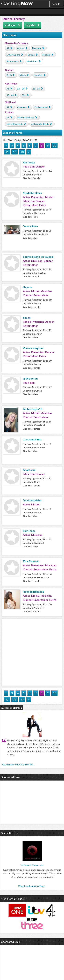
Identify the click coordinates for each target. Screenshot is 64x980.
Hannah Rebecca (33, 592)
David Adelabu (32, 500)
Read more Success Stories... (18, 764)
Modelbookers (32, 193)
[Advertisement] (32, 652)
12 (15, 152)
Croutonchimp (32, 439)
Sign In (56, 4)
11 (7, 152)
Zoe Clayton (31, 561)
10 (54, 145)
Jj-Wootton (30, 378)
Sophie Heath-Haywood (38, 257)
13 (22, 152)
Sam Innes (29, 531)
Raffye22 (29, 162)
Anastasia (29, 470)
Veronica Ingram (33, 348)
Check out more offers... (32, 886)
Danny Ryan (30, 226)
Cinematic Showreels (32, 865)
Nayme (27, 287)
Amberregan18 (32, 409)
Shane (27, 318)
